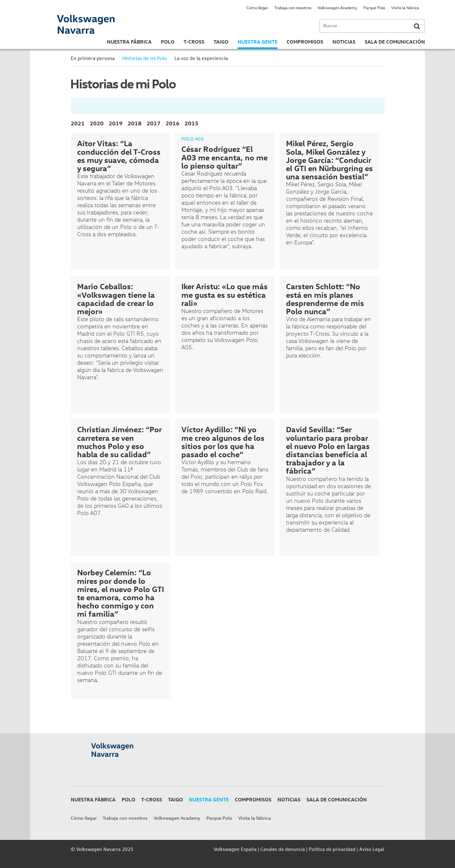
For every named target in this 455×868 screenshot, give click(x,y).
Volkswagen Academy (337, 7)
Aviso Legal (372, 849)
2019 (116, 123)
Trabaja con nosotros (293, 7)
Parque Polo (374, 7)
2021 (78, 123)
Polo (168, 42)
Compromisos (305, 42)
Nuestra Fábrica (129, 42)
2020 (97, 123)
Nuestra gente (258, 42)
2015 (191, 123)
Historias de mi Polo (145, 58)
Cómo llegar (257, 7)
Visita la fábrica (405, 7)
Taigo (221, 42)
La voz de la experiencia (201, 58)
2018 (135, 123)
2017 (154, 123)
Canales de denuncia (283, 849)
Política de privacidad (332, 849)
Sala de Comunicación (395, 42)
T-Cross (194, 42)
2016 (173, 123)
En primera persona (93, 58)
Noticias (344, 42)
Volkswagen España (235, 849)
